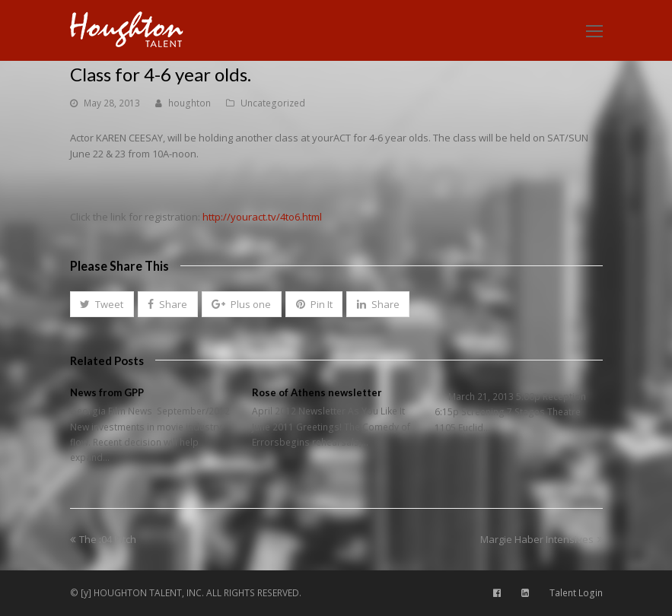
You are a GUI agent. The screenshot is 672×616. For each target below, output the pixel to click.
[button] (102, 304)
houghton (189, 103)
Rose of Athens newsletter (317, 392)
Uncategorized (273, 103)
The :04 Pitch (103, 539)
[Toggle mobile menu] (594, 30)
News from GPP (107, 392)
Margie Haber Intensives (541, 539)
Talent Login (576, 593)
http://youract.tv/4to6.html (262, 217)
